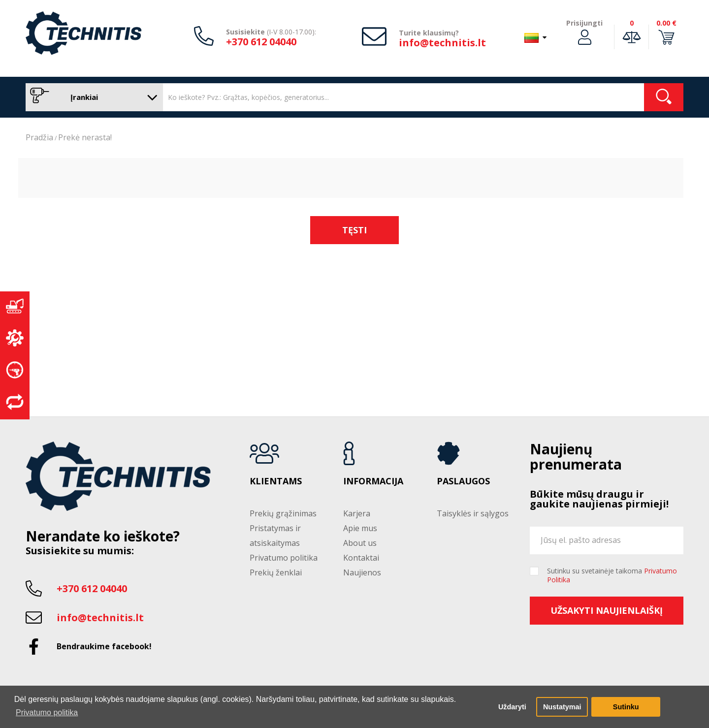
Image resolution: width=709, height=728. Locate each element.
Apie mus (360, 528)
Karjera (357, 513)
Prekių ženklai (276, 572)
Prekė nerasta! (85, 137)
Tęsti (354, 230)
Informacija (373, 481)
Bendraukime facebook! (104, 646)
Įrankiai (92, 97)
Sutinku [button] (626, 707)
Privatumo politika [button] (47, 712)
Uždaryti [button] (512, 707)
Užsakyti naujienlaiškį (607, 610)
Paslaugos (463, 481)
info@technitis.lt (442, 43)
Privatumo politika (284, 558)
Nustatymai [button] (562, 707)
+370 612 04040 (261, 42)
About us (360, 543)
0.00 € (666, 23)
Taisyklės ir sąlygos (473, 513)
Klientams (276, 481)
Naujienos (362, 572)
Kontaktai (361, 558)
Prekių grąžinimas (283, 513)
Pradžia (39, 137)
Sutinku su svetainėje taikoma (612, 575)
